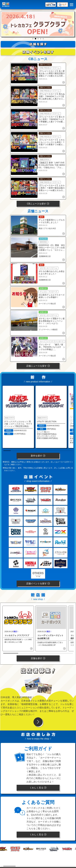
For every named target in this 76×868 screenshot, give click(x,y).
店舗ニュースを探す (38, 366)
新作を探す (38, 456)
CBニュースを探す (38, 204)
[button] (33, 39)
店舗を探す (38, 658)
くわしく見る (38, 788)
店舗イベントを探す (38, 583)
